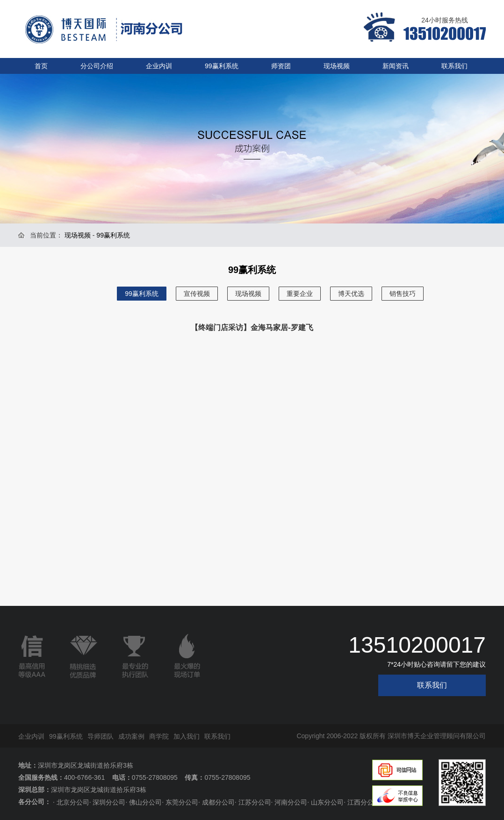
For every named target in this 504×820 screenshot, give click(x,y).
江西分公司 (364, 802)
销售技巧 (403, 294)
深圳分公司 (109, 802)
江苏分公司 (255, 802)
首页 (41, 66)
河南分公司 (291, 802)
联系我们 (454, 66)
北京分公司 (73, 802)
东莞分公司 (182, 802)
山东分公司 (327, 802)
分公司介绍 (97, 66)
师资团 (281, 66)
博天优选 (351, 294)
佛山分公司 (145, 802)
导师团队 (101, 736)
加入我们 (187, 736)
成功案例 (131, 736)
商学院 (159, 736)
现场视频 (337, 66)
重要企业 (300, 294)
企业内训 (159, 66)
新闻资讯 (396, 66)
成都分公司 (218, 802)
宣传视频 (197, 294)
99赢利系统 (222, 66)
